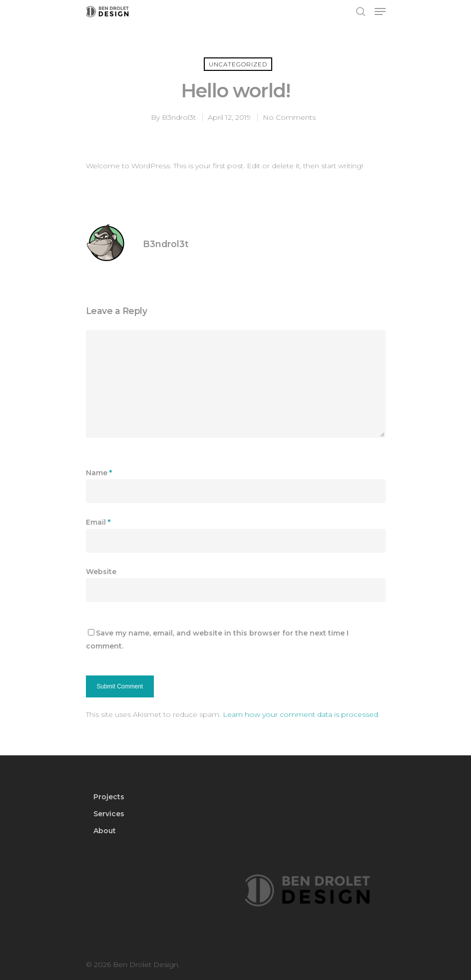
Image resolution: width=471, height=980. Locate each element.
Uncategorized (238, 64)
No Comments (289, 117)
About (105, 831)
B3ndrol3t (179, 117)
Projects (109, 797)
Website (101, 572)
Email (98, 522)
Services (109, 814)
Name (99, 473)
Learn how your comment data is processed (300, 714)
